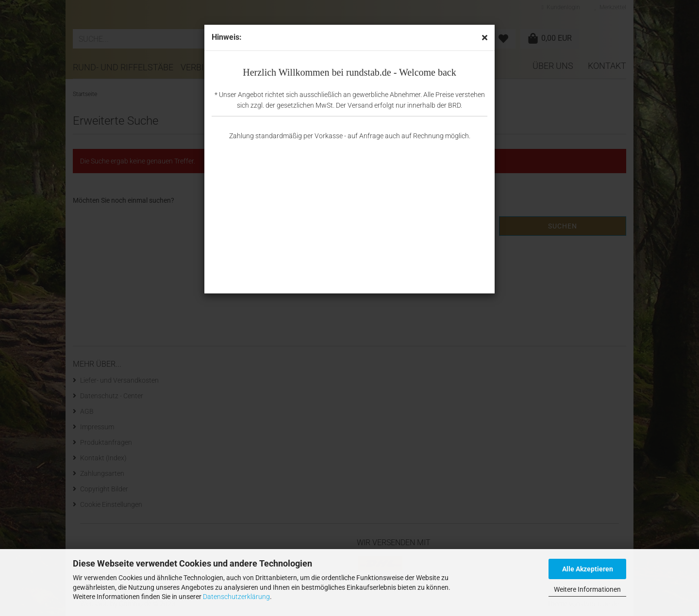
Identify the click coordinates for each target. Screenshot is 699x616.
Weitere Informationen (587, 589)
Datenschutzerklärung (236, 597)
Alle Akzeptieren (588, 569)
